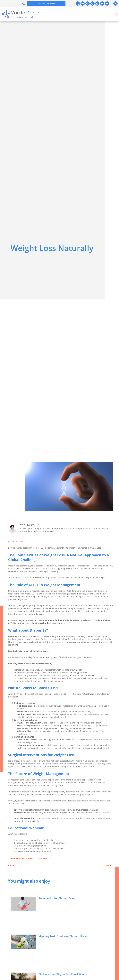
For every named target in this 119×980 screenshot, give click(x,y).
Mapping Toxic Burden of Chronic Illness (61, 938)
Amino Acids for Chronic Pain (58, 898)
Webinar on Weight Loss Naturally (31, 858)
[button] (24, 4)
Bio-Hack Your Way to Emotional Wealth (60, 975)
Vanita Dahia (17, 541)
